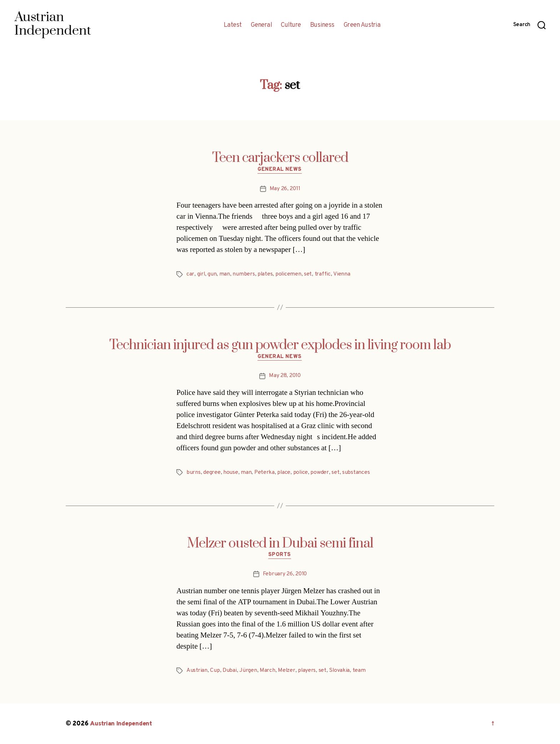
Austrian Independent (122, 724)
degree (212, 473)
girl (201, 274)
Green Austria (362, 25)
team (360, 671)
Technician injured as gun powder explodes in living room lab (280, 345)
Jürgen (248, 671)
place (284, 473)
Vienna (342, 274)
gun (212, 274)
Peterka (265, 473)
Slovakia (340, 671)
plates (266, 274)
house (231, 473)
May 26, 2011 (285, 189)
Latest (233, 25)
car (190, 274)
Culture (291, 25)
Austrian (197, 671)
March (267, 671)
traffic (324, 274)
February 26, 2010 (285, 574)
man (225, 274)
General (261, 25)
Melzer (287, 671)
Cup (215, 671)
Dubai (230, 671)
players (307, 671)
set (309, 274)
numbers (244, 274)
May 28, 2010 (285, 376)
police (301, 473)
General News (280, 170)
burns (194, 473)
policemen (289, 274)
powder (321, 473)
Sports (280, 556)
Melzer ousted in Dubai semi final (280, 544)
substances (357, 473)
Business (322, 25)
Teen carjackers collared (280, 158)
